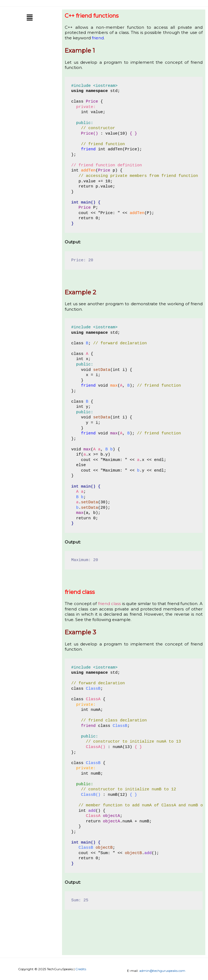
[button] (30, 18)
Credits (81, 969)
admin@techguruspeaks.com (162, 971)
